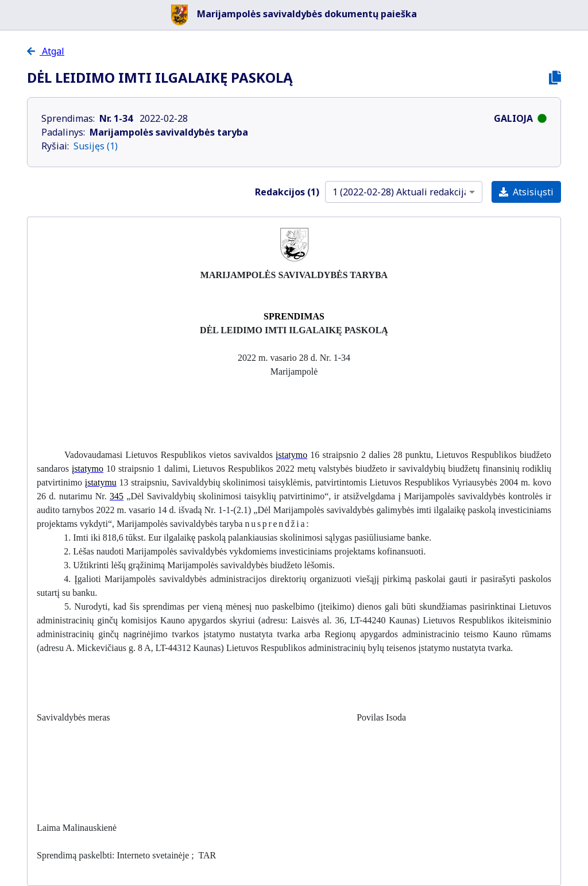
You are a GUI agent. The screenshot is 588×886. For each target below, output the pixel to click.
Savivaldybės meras (73, 717)
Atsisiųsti (526, 192)
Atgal (52, 51)
